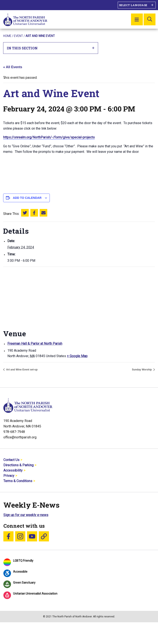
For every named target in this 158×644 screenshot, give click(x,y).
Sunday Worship (142, 370)
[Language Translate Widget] (137, 5)
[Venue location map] (79, 297)
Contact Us (11, 460)
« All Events (13, 67)
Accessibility (13, 470)
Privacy (9, 476)
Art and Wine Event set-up (22, 370)
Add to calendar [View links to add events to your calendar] (27, 198)
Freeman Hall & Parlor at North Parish (35, 344)
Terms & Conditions (18, 481)
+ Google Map (77, 356)
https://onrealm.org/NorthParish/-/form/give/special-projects (49, 137)
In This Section (51, 48)
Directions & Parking (18, 465)
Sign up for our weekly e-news (26, 515)
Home (7, 36)
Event (18, 36)
